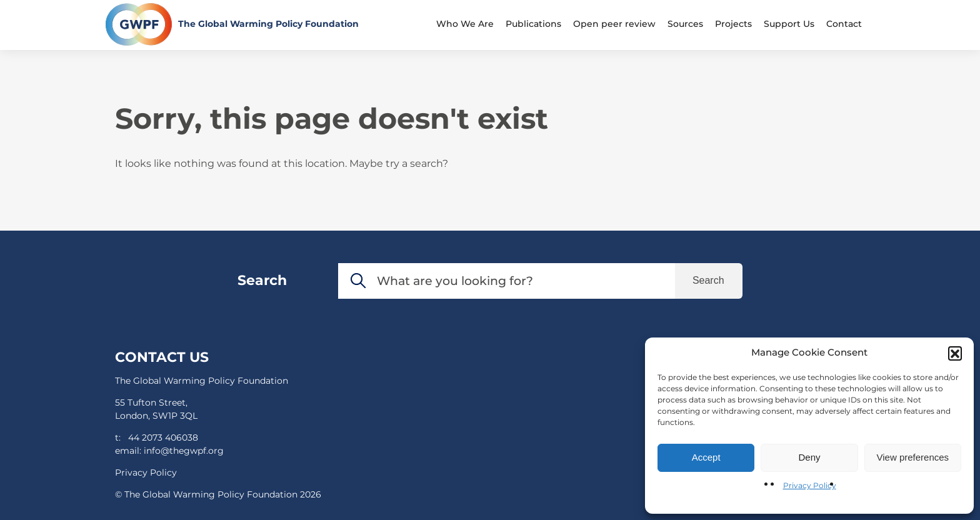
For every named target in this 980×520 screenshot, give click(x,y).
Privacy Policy (810, 485)
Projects (733, 24)
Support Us (789, 24)
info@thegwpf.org (184, 451)
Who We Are (465, 24)
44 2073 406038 (163, 437)
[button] (955, 353)
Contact (844, 24)
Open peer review (614, 24)
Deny (809, 457)
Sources (685, 24)
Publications (533, 24)
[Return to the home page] (232, 24)
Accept (706, 457)
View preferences (913, 457)
